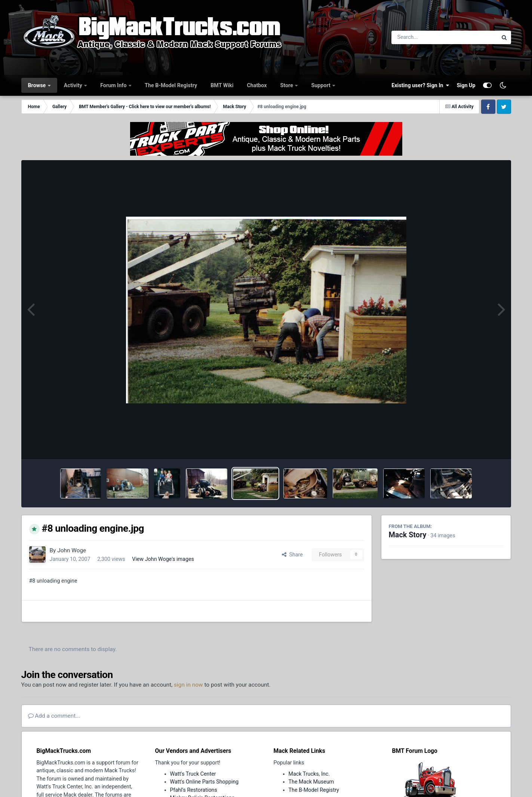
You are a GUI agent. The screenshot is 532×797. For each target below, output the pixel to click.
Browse (38, 85)
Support (321, 85)
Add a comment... (54, 716)
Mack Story (408, 535)
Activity (74, 85)
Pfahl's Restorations (194, 790)
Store (287, 85)
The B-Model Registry (171, 85)
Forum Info (114, 85)
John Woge (72, 550)
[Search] (424, 37)
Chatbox (257, 85)
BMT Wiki (222, 85)
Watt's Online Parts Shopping (205, 782)
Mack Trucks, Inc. (309, 774)
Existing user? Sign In (420, 85)
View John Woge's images (163, 559)
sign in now (188, 685)
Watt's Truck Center (193, 774)
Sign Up (466, 85)
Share (292, 555)
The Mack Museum (311, 782)
